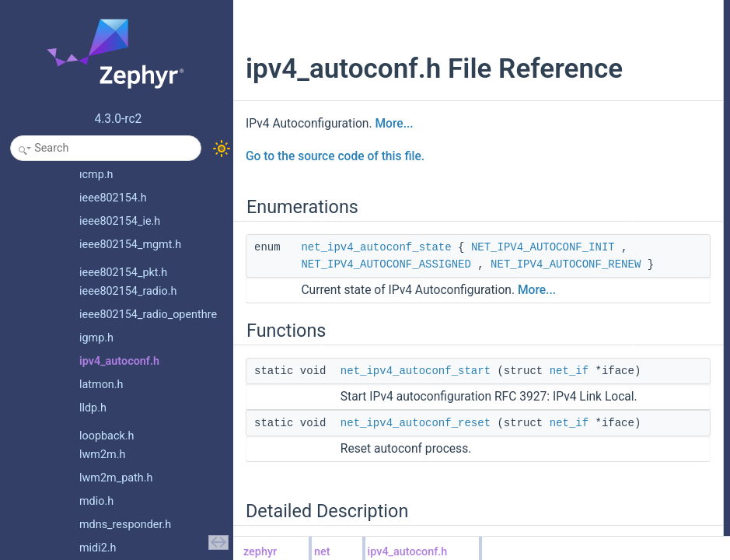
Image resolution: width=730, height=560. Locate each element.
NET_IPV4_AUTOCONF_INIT (373, 297)
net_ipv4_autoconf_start (416, 472)
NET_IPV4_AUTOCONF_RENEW (389, 331)
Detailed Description (562, 94)
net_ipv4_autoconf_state (376, 280)
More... (394, 156)
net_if (412, 489)
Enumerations (550, 9)
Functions (541, 43)
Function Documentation (571, 145)
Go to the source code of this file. (335, 189)
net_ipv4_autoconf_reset (584, 77)
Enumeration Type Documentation (591, 111)
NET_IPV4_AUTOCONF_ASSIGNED (386, 314)
